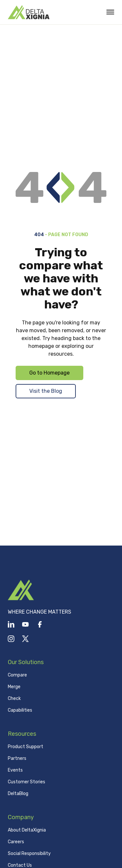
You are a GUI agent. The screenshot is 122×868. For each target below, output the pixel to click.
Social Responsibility (29, 854)
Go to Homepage (49, 373)
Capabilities (20, 710)
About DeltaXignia (27, 830)
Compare (17, 675)
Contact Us (20, 865)
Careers (16, 842)
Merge (14, 687)
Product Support (26, 747)
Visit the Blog (46, 391)
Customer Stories (27, 782)
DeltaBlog (18, 794)
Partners (17, 758)
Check (14, 698)
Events (15, 770)
